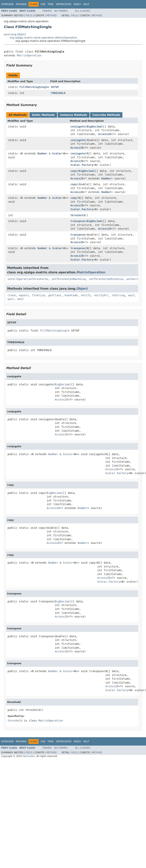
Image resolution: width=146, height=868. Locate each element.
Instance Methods (73, 115)
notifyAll (101, 295)
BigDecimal (95, 127)
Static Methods (43, 115)
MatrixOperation (29, 55)
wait (131, 295)
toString (118, 295)
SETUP (55, 87)
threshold (78, 215)
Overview (7, 4)
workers (132, 279)
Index (77, 4)
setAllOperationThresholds (28, 279)
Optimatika (29, 756)
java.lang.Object (15, 34)
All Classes (83, 11)
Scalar (57, 153)
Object (82, 289)
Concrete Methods (106, 115)
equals (24, 295)
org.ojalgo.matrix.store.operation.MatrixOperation (43, 38)
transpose (78, 221)
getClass (55, 295)
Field (29, 15)
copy (74, 171)
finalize (38, 295)
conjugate (78, 127)
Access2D (105, 134)
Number (42, 153)
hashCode (71, 295)
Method (52, 15)
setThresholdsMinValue (106, 279)
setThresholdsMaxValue (69, 279)
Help (86, 4)
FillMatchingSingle (34, 87)
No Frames (61, 11)
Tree (51, 4)
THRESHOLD (58, 93)
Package (21, 4)
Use (43, 4)
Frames (47, 11)
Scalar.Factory (82, 165)
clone (12, 295)
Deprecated (64, 4)
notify (86, 295)
